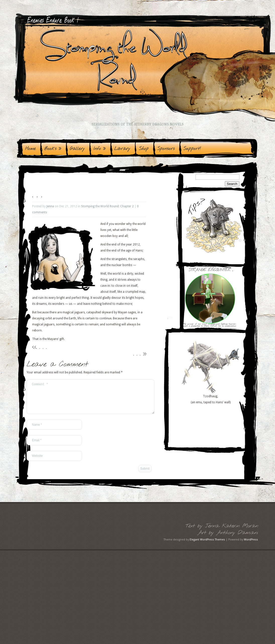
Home (30, 149)
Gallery (77, 149)
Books (53, 149)
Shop (144, 149)
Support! (192, 149)
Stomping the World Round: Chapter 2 (107, 206)
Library (122, 149)
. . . (43, 347)
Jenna (50, 206)
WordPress (251, 546)
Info (99, 149)
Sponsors (166, 149)
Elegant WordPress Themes (207, 546)
